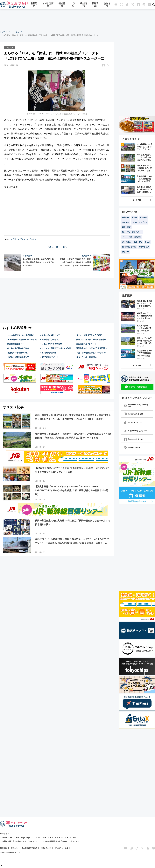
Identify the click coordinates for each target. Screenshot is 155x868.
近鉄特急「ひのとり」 (51, 340)
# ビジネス (32, 239)
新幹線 (134, 217)
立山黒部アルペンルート (86, 344)
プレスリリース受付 (62, 848)
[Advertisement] (78, 20)
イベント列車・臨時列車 (131, 237)
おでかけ (125, 222)
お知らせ (107, 5)
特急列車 (125, 252)
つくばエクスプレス (139, 222)
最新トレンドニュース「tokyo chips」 (17, 838)
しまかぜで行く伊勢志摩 (52, 344)
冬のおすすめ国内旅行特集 (18, 348)
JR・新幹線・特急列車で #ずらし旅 (22, 340)
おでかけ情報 (48, 5)
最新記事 (34, 5)
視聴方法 (95, 5)
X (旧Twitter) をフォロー (135, 431)
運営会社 (14, 848)
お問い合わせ (46, 848)
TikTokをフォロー (133, 422)
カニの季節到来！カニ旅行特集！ (21, 335)
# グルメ (22, 239)
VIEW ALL (137, 200)
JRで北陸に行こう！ (50, 357)
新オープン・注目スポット (132, 232)
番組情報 (84, 5)
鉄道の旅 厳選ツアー (16, 344)
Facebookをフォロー (134, 439)
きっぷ (147, 242)
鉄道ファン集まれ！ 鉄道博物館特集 (91, 340)
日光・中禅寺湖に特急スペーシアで (91, 353)
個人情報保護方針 (28, 848)
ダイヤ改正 (126, 242)
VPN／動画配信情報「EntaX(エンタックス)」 (63, 841)
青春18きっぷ (144, 247)
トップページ (5, 32)
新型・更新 (126, 227)
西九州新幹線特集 (49, 353)
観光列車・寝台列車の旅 (17, 353)
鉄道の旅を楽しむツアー (52, 335)
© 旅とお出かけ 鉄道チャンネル (10, 853)
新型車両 (143, 217)
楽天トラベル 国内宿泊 (86, 357)
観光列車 (125, 217)
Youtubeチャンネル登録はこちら (137, 406)
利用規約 (3, 848)
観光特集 (62, 5)
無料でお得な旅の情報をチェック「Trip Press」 (21, 841)
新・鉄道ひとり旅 (129, 247)
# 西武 (14, 239)
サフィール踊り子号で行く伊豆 (89, 335)
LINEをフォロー (132, 448)
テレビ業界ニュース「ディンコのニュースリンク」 (57, 838)
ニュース (19, 32)
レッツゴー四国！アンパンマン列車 (56, 348)
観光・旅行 (138, 242)
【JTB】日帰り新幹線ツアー (19, 357)
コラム (73, 5)
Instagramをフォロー (134, 414)
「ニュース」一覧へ (57, 247)
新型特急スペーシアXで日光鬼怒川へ (92, 348)
